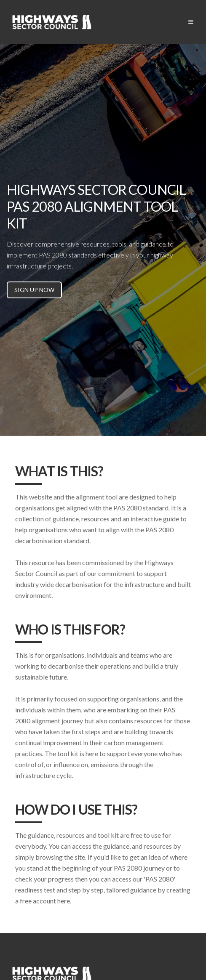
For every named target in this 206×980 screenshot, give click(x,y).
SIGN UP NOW (34, 290)
